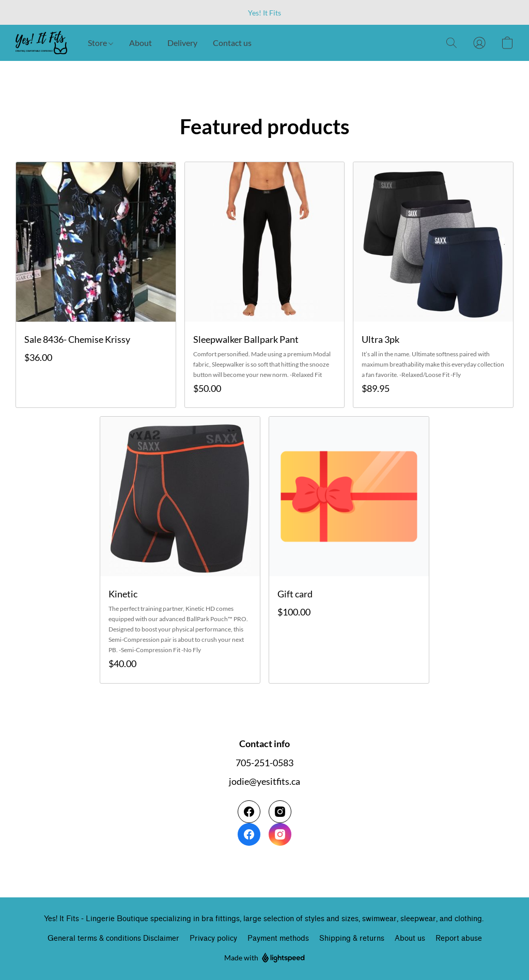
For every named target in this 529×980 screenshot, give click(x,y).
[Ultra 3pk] (433, 285)
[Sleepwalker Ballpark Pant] (265, 285)
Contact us (232, 43)
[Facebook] (249, 823)
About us (410, 938)
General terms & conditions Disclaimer (113, 938)
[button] (41, 43)
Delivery (182, 43)
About (141, 43)
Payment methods (278, 938)
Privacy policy (213, 938)
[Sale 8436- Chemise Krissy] (96, 285)
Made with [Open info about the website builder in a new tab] (264, 958)
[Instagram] (280, 823)
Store (100, 43)
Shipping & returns (352, 938)
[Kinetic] (180, 550)
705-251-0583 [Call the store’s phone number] (264, 763)
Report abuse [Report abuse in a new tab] (459, 938)
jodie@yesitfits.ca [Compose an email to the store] (264, 781)
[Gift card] (349, 550)
